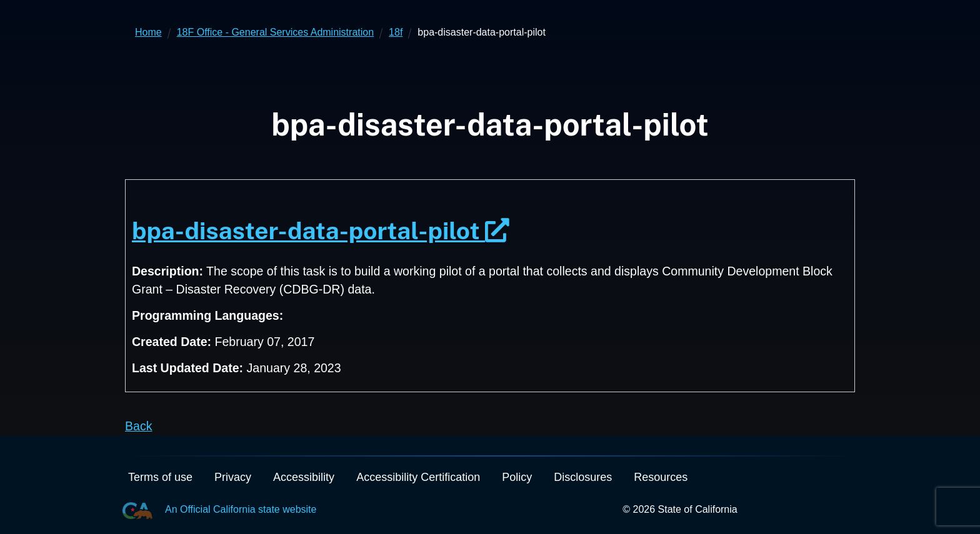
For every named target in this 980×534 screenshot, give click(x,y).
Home (148, 32)
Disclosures (583, 477)
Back (138, 426)
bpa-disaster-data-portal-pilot (321, 230)
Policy (517, 477)
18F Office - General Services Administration (275, 32)
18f (396, 32)
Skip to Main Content (490, 0)
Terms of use (160, 477)
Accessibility (304, 477)
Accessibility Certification (418, 477)
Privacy (233, 477)
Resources (661, 477)
